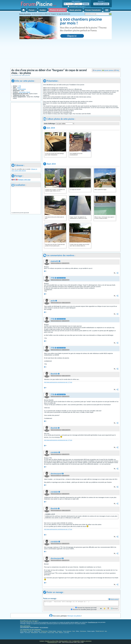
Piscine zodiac (51, 633)
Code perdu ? (82, 7)
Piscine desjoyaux (67, 631)
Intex (106, 631)
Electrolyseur (83, 631)
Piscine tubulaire (43, 633)
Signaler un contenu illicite (52, 641)
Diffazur (78, 631)
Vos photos (98, 70)
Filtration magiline (91, 631)
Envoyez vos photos (74, 616)
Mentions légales (64, 641)
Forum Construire (93, 10)
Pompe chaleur (53, 631)
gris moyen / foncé (25, 92)
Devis (74, 631)
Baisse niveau (37, 631)
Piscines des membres (25, 14)
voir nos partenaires (44, 627)
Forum (32, 10)
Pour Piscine (27, 633)
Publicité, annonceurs (86, 641)
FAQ (117, 70)
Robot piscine (34, 633)
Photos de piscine (58, 10)
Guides (43, 10)
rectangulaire (22, 89)
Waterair (61, 633)
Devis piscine (75, 10)
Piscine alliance (24, 631)
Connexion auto (74, 7)
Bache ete (31, 631)
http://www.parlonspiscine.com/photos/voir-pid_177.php (58, 382)
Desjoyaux (60, 631)
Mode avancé (115, 599)
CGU (70, 641)
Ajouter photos (109, 70)
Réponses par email (87, 608)
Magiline (22, 633)
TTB (20, 86)
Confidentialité (76, 641)
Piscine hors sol (100, 631)
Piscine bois (44, 631)
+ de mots (66, 633)
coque (19, 88)
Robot (57, 633)
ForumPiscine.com (93, 622)
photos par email (85, 609)
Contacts (42, 641)
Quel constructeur (25, 627)
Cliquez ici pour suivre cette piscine (24, 170)
